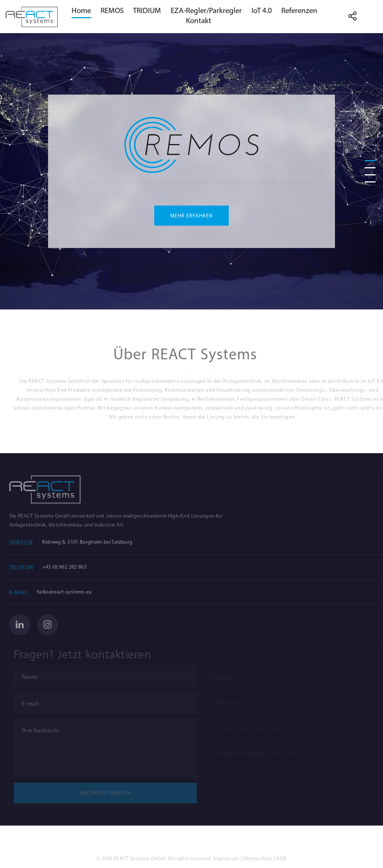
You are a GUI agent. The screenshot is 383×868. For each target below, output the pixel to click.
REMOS (112, 10)
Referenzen (299, 10)
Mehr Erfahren (192, 216)
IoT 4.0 (262, 10)
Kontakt (199, 20)
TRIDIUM (147, 10)
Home (81, 10)
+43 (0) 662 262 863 (72, 567)
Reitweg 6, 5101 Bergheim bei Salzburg (95, 542)
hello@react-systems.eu (73, 592)
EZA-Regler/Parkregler (206, 10)
